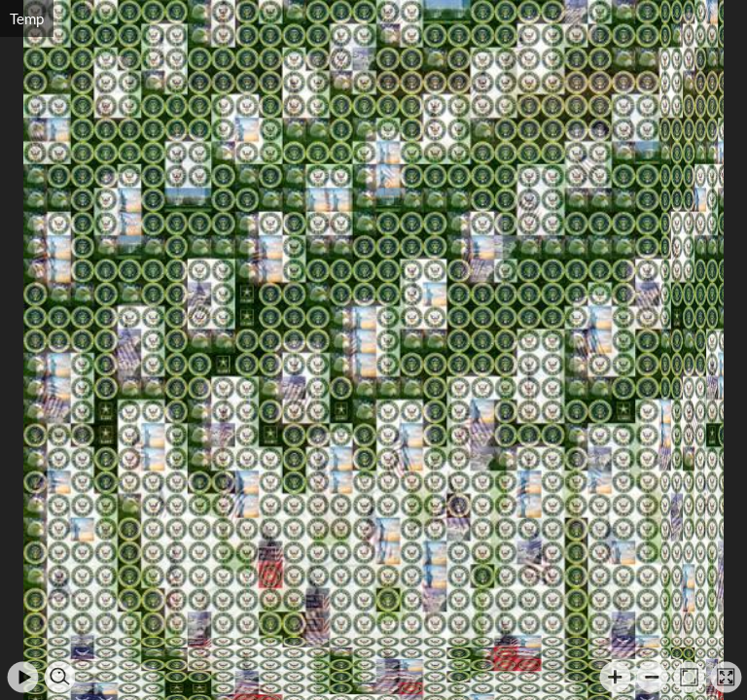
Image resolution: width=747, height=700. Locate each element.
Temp (27, 18)
